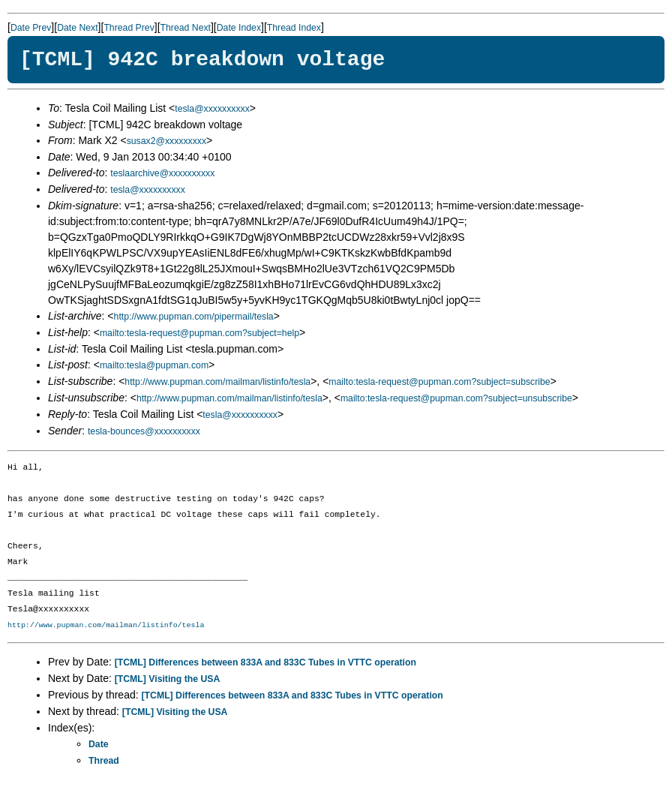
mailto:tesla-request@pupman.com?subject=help (199, 333)
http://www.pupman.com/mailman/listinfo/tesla (217, 382)
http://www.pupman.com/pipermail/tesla (194, 317)
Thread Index (294, 28)
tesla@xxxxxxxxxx (212, 109)
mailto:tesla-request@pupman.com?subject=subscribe (439, 382)
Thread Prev (129, 28)
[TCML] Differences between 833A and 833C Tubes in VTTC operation (265, 662)
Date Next (77, 28)
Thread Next (186, 28)
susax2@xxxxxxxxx (166, 141)
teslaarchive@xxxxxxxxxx (162, 173)
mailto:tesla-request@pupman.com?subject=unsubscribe (456, 398)
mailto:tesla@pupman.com (154, 365)
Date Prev (31, 28)
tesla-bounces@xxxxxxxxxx (144, 431)
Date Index (239, 28)
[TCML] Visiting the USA (168, 679)
